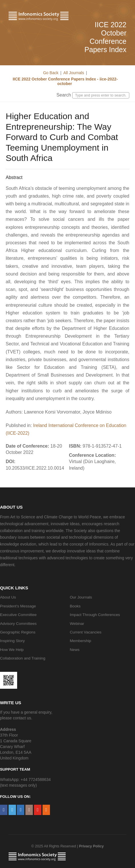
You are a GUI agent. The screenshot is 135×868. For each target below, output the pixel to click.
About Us (8, 597)
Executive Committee (18, 615)
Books (75, 606)
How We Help (12, 650)
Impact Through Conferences (95, 615)
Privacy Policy (91, 846)
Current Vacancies (86, 632)
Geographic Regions (18, 632)
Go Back (51, 73)
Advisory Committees (18, 624)
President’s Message (18, 606)
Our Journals (81, 597)
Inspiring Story (12, 641)
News (75, 650)
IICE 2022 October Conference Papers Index (105, 37)
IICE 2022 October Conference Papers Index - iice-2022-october (65, 81)
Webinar (77, 624)
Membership (81, 641)
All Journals (74, 73)
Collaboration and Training (23, 658)
